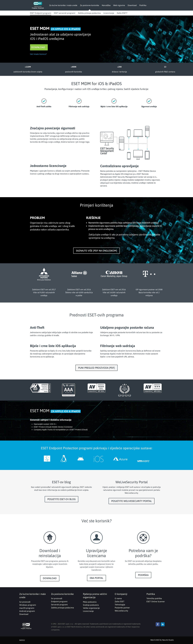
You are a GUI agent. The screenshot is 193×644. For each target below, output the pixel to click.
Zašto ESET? (122, 13)
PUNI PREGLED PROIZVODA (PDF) (96, 368)
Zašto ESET (120, 601)
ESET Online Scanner (156, 601)
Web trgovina (119, 5)
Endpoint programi (59, 601)
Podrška (143, 5)
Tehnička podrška (154, 598)
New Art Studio (168, 640)
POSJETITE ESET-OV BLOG (61, 499)
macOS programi (27, 608)
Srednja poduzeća (91, 605)
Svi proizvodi (25, 602)
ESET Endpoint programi (41, 13)
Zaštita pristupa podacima (89, 13)
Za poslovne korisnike (90, 5)
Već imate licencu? (38, 54)
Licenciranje (109, 13)
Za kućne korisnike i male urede (63, 5)
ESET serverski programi (65, 13)
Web (152, 640)
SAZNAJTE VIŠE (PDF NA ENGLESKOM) (96, 251)
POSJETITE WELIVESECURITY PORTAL (132, 501)
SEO (158, 640)
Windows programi (28, 605)
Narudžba (106, 5)
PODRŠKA (143, 575)
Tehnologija (120, 605)
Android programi (27, 611)
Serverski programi (59, 605)
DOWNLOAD (38, 47)
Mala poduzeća (90, 602)
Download (132, 5)
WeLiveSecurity (121, 611)
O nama (118, 598)
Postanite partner (122, 608)
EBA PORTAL (96, 578)
